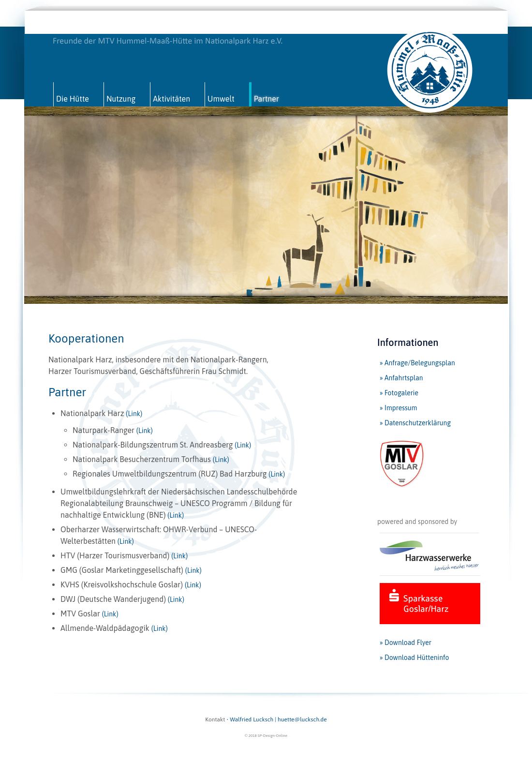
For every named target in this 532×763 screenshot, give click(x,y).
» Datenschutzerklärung (415, 423)
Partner (266, 99)
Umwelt (221, 99)
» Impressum (398, 408)
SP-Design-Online (273, 736)
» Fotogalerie (399, 393)
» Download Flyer (406, 643)
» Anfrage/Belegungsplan (417, 363)
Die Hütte (73, 99)
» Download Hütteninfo (414, 658)
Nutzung (121, 99)
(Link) (134, 414)
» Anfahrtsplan (401, 378)
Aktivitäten (171, 99)
